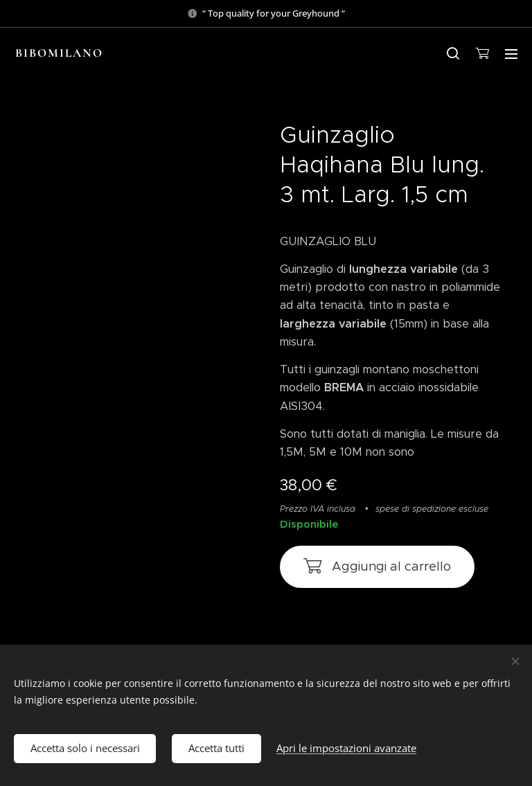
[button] (453, 53)
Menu (511, 54)
